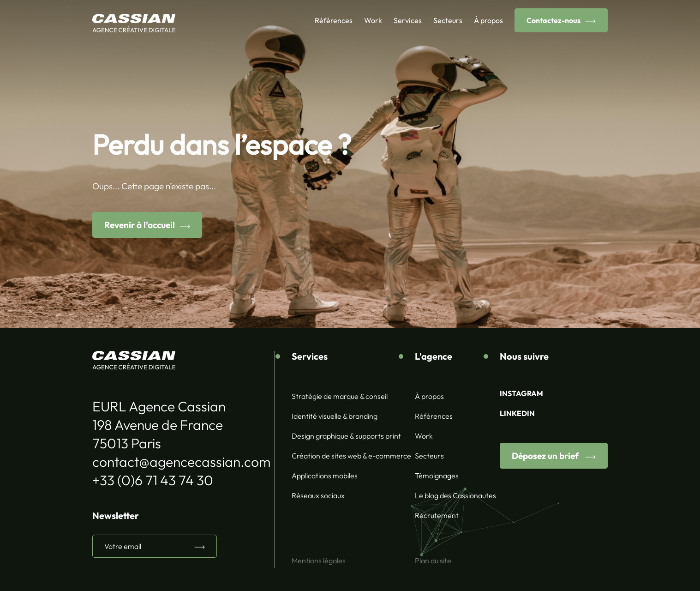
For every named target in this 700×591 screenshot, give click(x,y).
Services (408, 20)
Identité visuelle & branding (335, 416)
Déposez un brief (546, 456)
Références (334, 20)
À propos (488, 20)
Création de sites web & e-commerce (351, 456)
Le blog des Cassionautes (455, 495)
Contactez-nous (553, 20)
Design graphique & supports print (346, 436)
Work (373, 20)
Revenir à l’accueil (140, 225)
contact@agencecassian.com (181, 462)
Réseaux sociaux (318, 495)
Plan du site (433, 561)
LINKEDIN (517, 413)
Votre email (123, 546)
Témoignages (437, 476)
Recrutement (437, 515)
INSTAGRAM (521, 393)
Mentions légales (319, 561)
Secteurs (448, 20)
